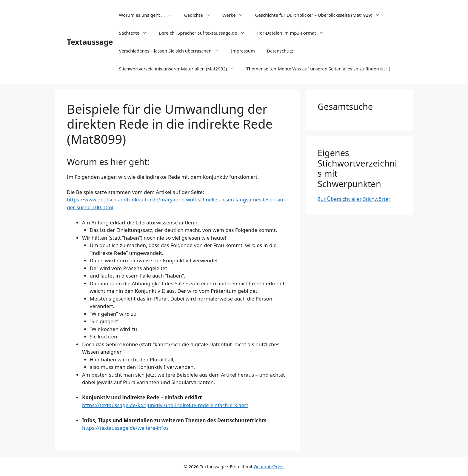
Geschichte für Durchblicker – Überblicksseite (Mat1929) (320, 15)
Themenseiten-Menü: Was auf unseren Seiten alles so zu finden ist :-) (318, 69)
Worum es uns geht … (148, 15)
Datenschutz (280, 51)
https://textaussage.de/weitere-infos (125, 428)
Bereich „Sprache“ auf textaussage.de (205, 33)
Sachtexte (136, 33)
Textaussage (90, 42)
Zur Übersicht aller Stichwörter (354, 199)
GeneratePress (269, 466)
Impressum (243, 51)
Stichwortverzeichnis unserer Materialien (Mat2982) (180, 69)
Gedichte (200, 15)
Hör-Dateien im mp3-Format (293, 33)
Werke (236, 15)
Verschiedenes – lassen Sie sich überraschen (172, 51)
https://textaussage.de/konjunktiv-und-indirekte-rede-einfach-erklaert (165, 405)
